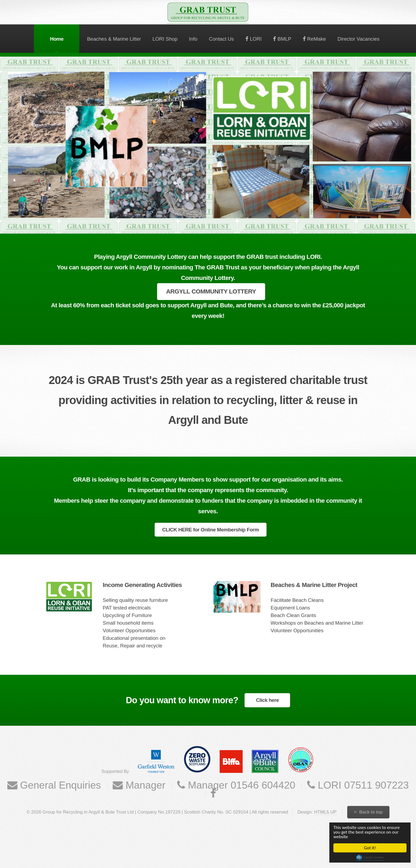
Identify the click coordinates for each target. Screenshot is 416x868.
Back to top (371, 812)
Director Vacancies (358, 39)
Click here (267, 700)
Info (193, 39)
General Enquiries (59, 785)
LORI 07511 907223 (362, 785)
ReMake (316, 39)
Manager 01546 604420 (240, 785)
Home (57, 39)
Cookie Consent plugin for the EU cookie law (370, 857)
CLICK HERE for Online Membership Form (211, 530)
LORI (255, 39)
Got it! (370, 848)
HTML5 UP (325, 812)
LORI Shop (165, 39)
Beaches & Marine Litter (114, 39)
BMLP (284, 39)
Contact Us (221, 39)
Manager (144, 785)
